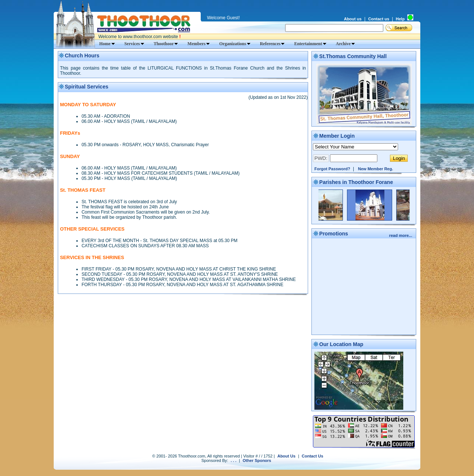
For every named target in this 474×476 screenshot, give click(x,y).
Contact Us (313, 456)
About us (353, 19)
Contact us (379, 19)
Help (400, 19)
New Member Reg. (376, 169)
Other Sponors (257, 460)
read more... (401, 235)
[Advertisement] (364, 287)
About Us (286, 456)
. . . (233, 460)
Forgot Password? (332, 169)
